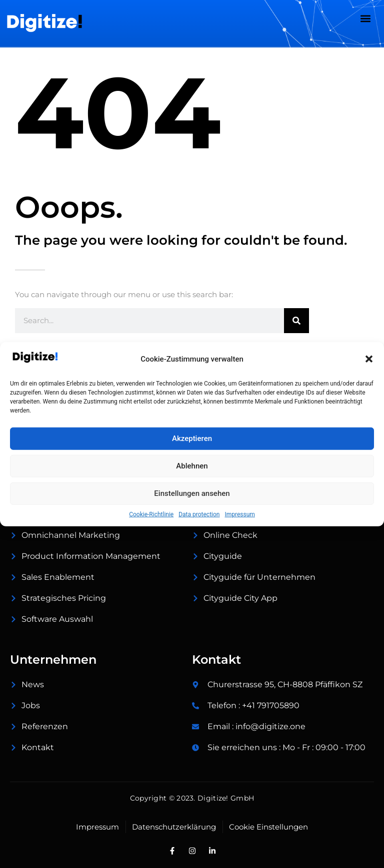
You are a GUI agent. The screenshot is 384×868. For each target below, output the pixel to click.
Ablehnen (192, 466)
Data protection (199, 514)
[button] (369, 359)
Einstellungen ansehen (192, 493)
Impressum (239, 514)
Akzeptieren (192, 438)
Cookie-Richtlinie (151, 514)
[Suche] (296, 321)
